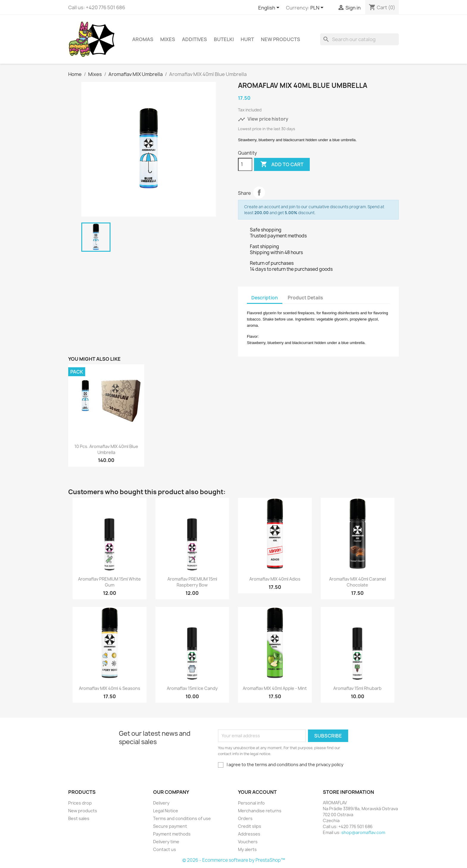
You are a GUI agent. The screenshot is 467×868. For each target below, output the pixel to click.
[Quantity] (245, 164)
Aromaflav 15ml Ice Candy (192, 688)
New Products (281, 39)
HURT (247, 39)
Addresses (249, 834)
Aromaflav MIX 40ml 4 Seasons (110, 688)
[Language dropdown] (270, 8)
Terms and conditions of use (182, 818)
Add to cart (282, 164)
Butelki (224, 39)
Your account (257, 792)
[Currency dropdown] (318, 8)
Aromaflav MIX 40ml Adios (275, 579)
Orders (245, 818)
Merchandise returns (260, 811)
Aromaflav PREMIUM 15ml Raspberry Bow (192, 582)
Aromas (143, 39)
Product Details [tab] (305, 298)
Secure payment (170, 826)
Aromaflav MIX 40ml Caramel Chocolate (358, 582)
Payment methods (172, 834)
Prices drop (80, 803)
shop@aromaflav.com (363, 832)
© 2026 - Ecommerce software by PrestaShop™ (234, 860)
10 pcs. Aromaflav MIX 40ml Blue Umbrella (106, 449)
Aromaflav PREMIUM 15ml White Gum (109, 582)
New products (83, 811)
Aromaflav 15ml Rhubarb (357, 688)
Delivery (161, 803)
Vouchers (248, 842)
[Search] (359, 39)
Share (259, 192)
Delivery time (166, 842)
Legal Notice (166, 811)
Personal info (251, 803)
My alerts (247, 849)
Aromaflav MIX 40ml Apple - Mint (275, 688)
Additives (194, 39)
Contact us (165, 849)
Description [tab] (265, 298)
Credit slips (250, 826)
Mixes (168, 39)
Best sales (79, 818)
